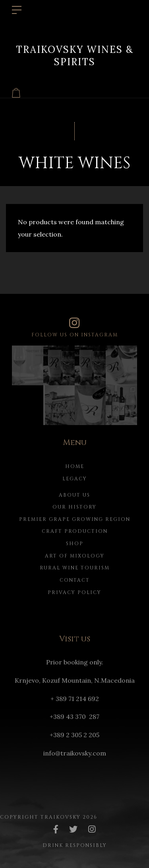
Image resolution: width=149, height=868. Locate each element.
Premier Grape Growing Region (75, 519)
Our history (74, 507)
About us (74, 495)
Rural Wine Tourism (75, 568)
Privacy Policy (74, 592)
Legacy (75, 479)
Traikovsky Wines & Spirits (75, 55)
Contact (75, 580)
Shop (75, 544)
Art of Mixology (75, 556)
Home (75, 466)
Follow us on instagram (74, 327)
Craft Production (75, 531)
